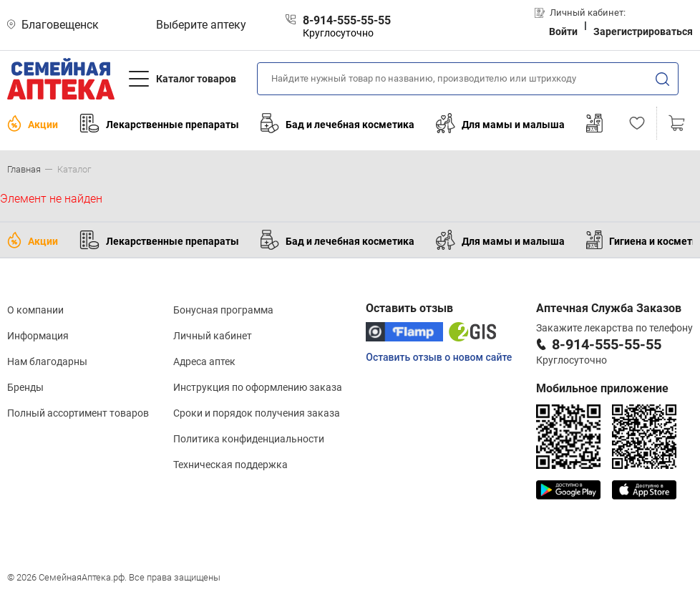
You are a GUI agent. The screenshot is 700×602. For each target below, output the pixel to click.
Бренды (25, 387)
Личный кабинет (213, 336)
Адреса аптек (204, 361)
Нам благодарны (47, 361)
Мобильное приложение (602, 388)
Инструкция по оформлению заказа (258, 387)
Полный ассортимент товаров (78, 413)
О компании (35, 310)
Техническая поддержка (230, 465)
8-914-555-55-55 (607, 344)
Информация (38, 336)
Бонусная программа (223, 310)
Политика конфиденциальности (249, 439)
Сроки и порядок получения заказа (257, 413)
